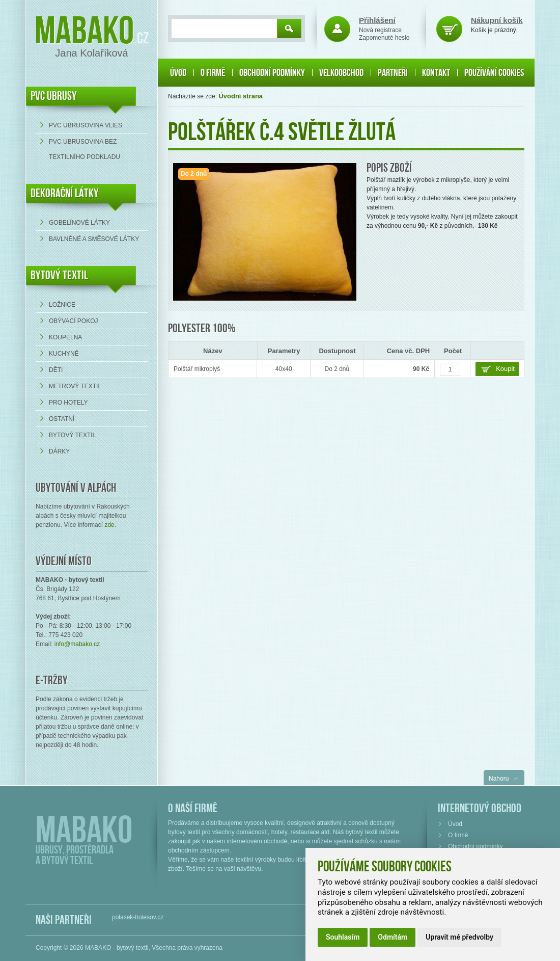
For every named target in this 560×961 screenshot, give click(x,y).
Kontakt (436, 73)
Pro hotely (68, 403)
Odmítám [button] (393, 937)
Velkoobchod (341, 73)
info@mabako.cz (77, 644)
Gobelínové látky (79, 223)
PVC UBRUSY (54, 96)
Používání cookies (494, 73)
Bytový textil (59, 275)
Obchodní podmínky (272, 73)
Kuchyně (64, 354)
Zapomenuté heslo (384, 38)
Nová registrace (380, 30)
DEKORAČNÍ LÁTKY (65, 193)
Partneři (393, 73)
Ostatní (62, 419)
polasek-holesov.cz (138, 917)
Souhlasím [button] (343, 937)
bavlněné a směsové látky (94, 239)
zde (109, 525)
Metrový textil (75, 386)
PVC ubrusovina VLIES (86, 125)
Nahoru (499, 779)
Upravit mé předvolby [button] (459, 937)
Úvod (178, 73)
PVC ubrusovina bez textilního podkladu (85, 149)
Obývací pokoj (73, 321)
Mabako (84, 32)
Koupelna (65, 337)
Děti (56, 370)
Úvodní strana (241, 96)
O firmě (213, 73)
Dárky (59, 451)
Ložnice (62, 305)
